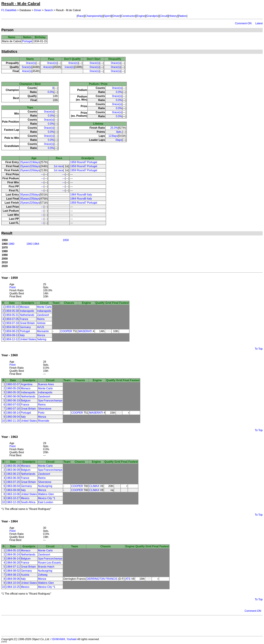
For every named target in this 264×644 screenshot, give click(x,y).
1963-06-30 (13, 478)
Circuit (164, 16)
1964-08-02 (13, 571)
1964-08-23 (13, 575)
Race (81, 16)
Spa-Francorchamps (50, 401)
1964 (36, 244)
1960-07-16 (13, 409)
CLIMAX (94, 486)
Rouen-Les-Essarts (50, 563)
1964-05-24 (13, 555)
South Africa (28, 502)
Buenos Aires (46, 384)
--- (42, 174)
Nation (183, 16)
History (173, 16)
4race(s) (48, 67)
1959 (66, 240)
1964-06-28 (13, 563)
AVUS (40, 327)
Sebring (42, 339)
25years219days (30, 162)
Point (12, 287)
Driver (38, 10)
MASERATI (85, 331)
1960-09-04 (13, 417)
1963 (29, 244)
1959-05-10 (12, 307)
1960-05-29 (13, 388)
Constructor (128, 16)
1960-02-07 (13, 384)
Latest (259, 23)
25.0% (114, 128)
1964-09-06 (13, 579)
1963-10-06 (13, 494)
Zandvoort (43, 315)
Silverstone (45, 409)
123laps (113, 136)
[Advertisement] (132, 626)
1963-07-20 (13, 482)
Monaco (24, 307)
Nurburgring (45, 486)
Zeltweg (43, 575)
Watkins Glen (46, 494)
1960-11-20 (13, 421)
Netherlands (27, 315)
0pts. (119, 132)
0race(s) (31, 63)
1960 (11, 244)
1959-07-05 (12, 319)
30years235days (30, 195)
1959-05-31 (12, 315)
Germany (25, 327)
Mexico (25, 498)
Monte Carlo (44, 307)
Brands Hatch (46, 567)
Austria (25, 575)
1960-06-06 (13, 396)
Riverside (44, 421)
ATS (128, 579)
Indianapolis (27, 311)
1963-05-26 (13, 466)
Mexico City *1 (47, 498)
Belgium (26, 401)
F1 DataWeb (9, 10)
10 (4, 421)
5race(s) (27, 67)
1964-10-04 (13, 583)
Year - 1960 (10, 355)
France (24, 319)
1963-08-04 (13, 486)
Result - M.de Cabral (21, 4)
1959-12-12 (12, 339)
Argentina (27, 384)
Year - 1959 (10, 278)
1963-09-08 (13, 490)
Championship (94, 16)
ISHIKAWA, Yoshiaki (64, 639)
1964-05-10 (13, 550)
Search (49, 10)
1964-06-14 (13, 559)
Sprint (107, 16)
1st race (59, 166)
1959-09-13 (12, 335)
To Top (259, 349)
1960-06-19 (13, 401)
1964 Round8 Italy (81, 195)
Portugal (27, 41)
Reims (41, 319)
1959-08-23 (12, 331)
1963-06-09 (13, 470)
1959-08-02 (12, 327)
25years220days (30, 166)
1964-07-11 (13, 567)
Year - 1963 (10, 437)
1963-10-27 (13, 498)
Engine (141, 16)
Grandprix (152, 16)
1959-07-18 (12, 323)
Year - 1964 (10, 521)
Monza (41, 335)
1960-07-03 (13, 405)
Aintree (41, 323)
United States (28, 339)
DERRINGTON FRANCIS (102, 579)
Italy (22, 335)
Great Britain (27, 323)
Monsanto (43, 331)
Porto (41, 413)
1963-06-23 (13, 474)
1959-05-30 (12, 311)
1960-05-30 (13, 392)
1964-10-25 (13, 587)
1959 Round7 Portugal (84, 162)
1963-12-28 (13, 502)
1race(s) (69, 67)
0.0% (51, 92)
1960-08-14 (13, 413)
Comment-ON (243, 23)
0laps (119, 140)
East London (46, 502)
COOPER (66, 331)
